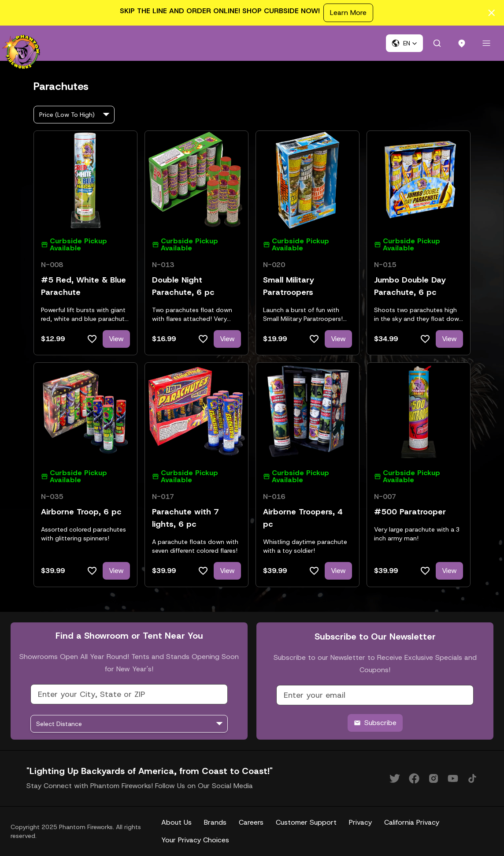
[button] (404, 43)
